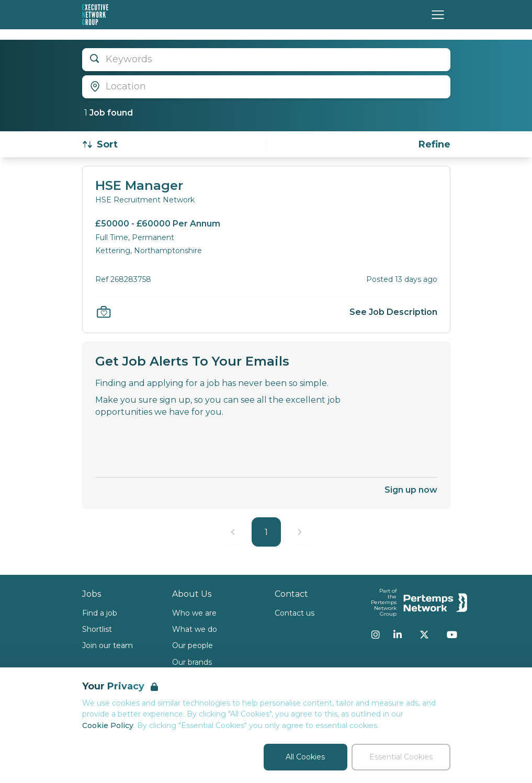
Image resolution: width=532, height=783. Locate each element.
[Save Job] (104, 312)
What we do (195, 629)
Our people (193, 645)
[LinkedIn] (398, 634)
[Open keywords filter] (266, 60)
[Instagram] (376, 634)
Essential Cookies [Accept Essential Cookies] (401, 757)
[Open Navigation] (438, 15)
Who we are (194, 613)
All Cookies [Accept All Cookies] (305, 757)
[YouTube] (452, 634)
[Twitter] (424, 634)
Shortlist (97, 629)
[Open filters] (434, 145)
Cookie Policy (108, 725)
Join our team (107, 645)
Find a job (100, 613)
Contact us (295, 613)
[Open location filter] (266, 87)
